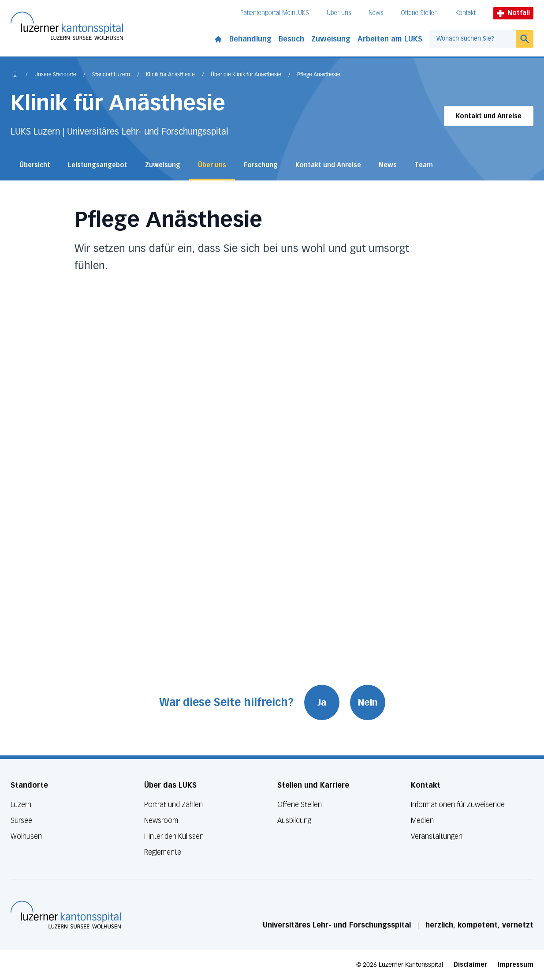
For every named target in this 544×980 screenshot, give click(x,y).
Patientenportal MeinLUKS (275, 13)
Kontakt (466, 13)
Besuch (291, 39)
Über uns (339, 13)
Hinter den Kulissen (174, 836)
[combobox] (473, 39)
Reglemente (163, 852)
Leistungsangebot (98, 165)
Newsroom (161, 820)
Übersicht (35, 165)
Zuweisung (331, 39)
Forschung (261, 165)
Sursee (21, 820)
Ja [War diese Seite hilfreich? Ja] (322, 702)
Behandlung (250, 39)
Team (424, 165)
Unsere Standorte (55, 75)
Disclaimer (470, 965)
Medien (422, 820)
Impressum (516, 965)
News (376, 13)
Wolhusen (26, 836)
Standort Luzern (111, 75)
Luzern (21, 805)
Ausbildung (294, 820)
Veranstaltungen (437, 836)
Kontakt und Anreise (489, 116)
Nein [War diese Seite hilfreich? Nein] (368, 702)
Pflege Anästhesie (319, 75)
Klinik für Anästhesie (170, 75)
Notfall (513, 13)
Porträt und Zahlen (173, 805)
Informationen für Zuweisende (458, 805)
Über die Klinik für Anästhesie (246, 75)
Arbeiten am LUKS (390, 39)
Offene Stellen (419, 13)
